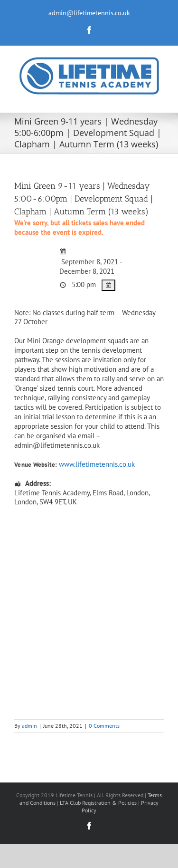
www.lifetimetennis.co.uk (97, 464)
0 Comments (104, 726)
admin (29, 726)
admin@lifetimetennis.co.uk (89, 13)
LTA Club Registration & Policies (99, 803)
